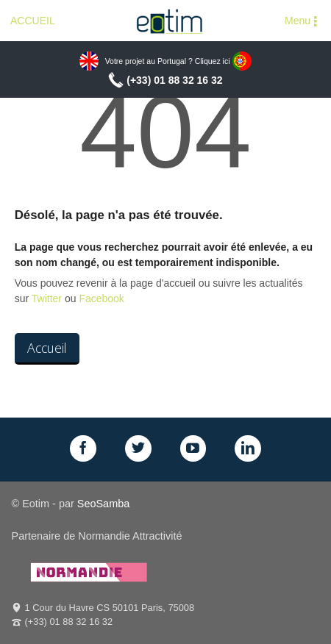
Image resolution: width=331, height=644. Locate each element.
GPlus (193, 448)
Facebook (101, 298)
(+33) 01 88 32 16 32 (174, 80)
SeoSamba (103, 504)
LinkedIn (248, 448)
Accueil (47, 348)
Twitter (47, 298)
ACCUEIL (33, 21)
